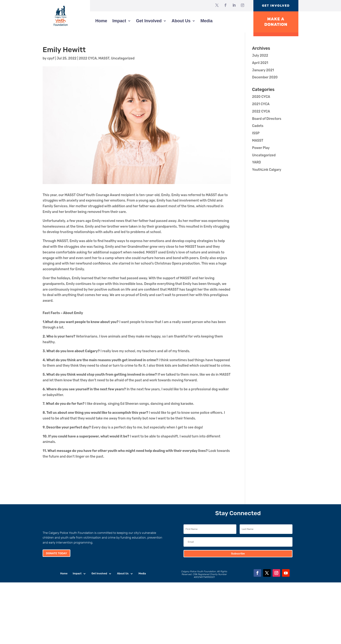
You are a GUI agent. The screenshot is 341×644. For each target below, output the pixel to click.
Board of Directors (267, 119)
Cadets (258, 126)
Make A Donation (276, 22)
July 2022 (260, 56)
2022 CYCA (88, 58)
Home (101, 21)
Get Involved (276, 6)
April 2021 (260, 63)
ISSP (256, 133)
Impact (119, 21)
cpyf (51, 58)
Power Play (261, 148)
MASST (104, 58)
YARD (257, 162)
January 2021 (263, 70)
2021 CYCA (261, 104)
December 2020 (265, 77)
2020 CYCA (261, 97)
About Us (181, 21)
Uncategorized (123, 58)
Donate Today (56, 553)
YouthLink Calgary (267, 170)
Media (207, 21)
